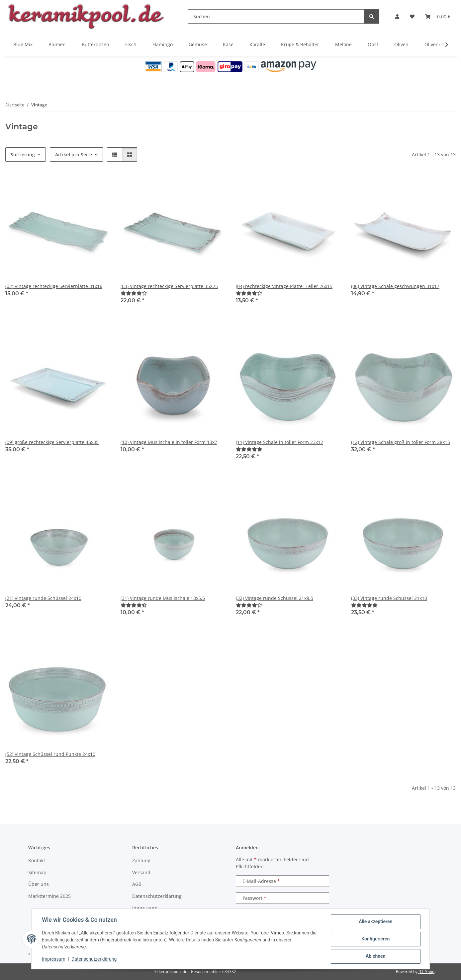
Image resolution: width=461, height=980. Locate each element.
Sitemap (37, 872)
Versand (141, 872)
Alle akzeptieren (375, 922)
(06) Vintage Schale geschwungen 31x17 (395, 286)
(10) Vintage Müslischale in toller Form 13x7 (169, 442)
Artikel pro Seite (74, 154)
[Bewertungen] (134, 293)
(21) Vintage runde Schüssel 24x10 (43, 598)
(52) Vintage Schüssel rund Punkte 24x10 (50, 754)
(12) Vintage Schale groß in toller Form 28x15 (401, 442)
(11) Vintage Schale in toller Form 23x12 (279, 442)
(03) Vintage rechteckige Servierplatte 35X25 (169, 286)
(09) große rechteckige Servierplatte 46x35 (52, 442)
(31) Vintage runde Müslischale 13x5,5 (163, 598)
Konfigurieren (375, 939)
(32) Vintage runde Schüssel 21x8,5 (275, 598)
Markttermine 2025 (49, 896)
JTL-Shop (426, 972)
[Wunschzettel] (412, 16)
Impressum (54, 959)
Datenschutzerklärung (94, 959)
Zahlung (141, 860)
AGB (137, 884)
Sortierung (23, 154)
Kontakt (37, 860)
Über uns (39, 884)
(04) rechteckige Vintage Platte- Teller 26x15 (284, 286)
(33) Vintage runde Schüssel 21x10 (389, 598)
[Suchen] (276, 16)
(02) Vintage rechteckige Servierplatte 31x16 (54, 286)
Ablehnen (375, 956)
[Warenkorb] (438, 16)
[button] (397, 16)
